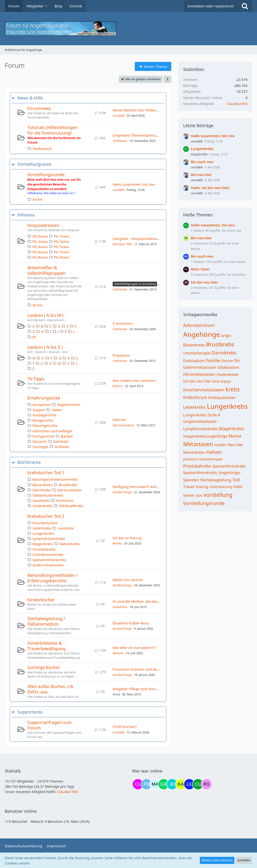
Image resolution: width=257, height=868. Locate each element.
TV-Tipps (36, 379)
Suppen (39, 410)
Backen (67, 436)
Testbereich (42, 149)
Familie (213, 360)
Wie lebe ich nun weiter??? (135, 648)
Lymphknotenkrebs (200, 429)
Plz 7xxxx (61, 252)
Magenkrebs (43, 544)
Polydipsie (121, 355)
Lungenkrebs (43, 533)
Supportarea (30, 712)
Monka (117, 543)
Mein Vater (200, 269)
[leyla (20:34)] (189, 784)
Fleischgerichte (45, 425)
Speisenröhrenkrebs (49, 560)
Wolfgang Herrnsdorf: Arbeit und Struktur (148, 487)
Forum (227, 361)
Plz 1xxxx (61, 236)
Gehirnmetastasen (200, 367)
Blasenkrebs (43, 485)
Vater (238, 487)
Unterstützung (221, 487)
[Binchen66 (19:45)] (172, 784)
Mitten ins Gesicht (128, 580)
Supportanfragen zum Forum (50, 725)
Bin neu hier (201, 175)
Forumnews (39, 108)
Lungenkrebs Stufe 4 (202, 415)
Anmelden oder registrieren (211, 6)
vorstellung (218, 495)
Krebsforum (195, 397)
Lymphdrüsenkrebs (49, 539)
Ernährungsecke (44, 398)
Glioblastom (228, 367)
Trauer (189, 487)
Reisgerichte (43, 420)
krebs (233, 389)
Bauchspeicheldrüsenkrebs (55, 479)
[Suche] (245, 6)
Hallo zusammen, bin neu (134, 184)
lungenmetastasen (200, 421)
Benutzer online (21, 811)
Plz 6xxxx (40, 252)
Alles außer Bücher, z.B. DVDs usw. (51, 689)
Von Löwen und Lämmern (134, 380)
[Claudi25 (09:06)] (138, 784)
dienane (118, 653)
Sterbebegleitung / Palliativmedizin (46, 621)
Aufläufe (62, 447)
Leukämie (66, 528)
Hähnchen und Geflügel (52, 431)
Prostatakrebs (44, 549)
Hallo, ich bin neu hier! (210, 188)
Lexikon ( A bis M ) (45, 315)
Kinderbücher (41, 600)
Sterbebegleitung (216, 480)
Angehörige (202, 334)
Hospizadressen (43, 225)
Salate (57, 410)
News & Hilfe (30, 98)
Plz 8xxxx (40, 257)
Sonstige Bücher (44, 667)
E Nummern (123, 323)
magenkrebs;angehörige (205, 436)
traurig (202, 487)
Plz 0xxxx (40, 236)
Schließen (244, 860)
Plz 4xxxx (40, 247)
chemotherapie (197, 353)
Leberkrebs (42, 528)
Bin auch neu (202, 162)
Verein (189, 495)
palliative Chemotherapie (203, 459)
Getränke (61, 441)
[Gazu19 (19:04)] (164, 784)
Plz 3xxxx (61, 241)
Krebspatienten (222, 398)
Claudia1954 (237, 104)
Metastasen (198, 444)
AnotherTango (122, 492)
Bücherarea (29, 462)
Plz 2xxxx (40, 241)
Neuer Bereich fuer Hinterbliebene (142, 110)
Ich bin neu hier (204, 282)
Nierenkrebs (70, 544)
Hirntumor (65, 500)
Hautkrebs (41, 500)
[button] (167, 79)
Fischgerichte (43, 436)
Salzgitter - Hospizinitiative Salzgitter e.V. (146, 239)
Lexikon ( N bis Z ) (45, 347)
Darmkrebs (42, 490)
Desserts (40, 441)
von (199, 495)
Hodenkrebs (43, 506)
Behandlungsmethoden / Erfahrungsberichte (53, 578)
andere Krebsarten (48, 565)
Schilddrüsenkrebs (48, 554)
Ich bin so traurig (127, 538)
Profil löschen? (125, 727)
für (237, 360)
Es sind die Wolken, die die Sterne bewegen (149, 601)
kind (216, 381)
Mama (235, 436)
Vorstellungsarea (34, 164)
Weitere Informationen (217, 860)
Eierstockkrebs (69, 490)
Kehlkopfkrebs (71, 506)
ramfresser (120, 141)
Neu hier (236, 445)
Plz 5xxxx (61, 247)
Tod (236, 480)
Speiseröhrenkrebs (229, 466)
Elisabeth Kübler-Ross (131, 623)
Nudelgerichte (44, 415)
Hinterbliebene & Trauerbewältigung (46, 646)
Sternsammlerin (123, 425)
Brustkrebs (68, 485)
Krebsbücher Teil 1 (46, 473)
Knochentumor (45, 523)
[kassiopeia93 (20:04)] (181, 784)
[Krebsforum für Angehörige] (128, 29)
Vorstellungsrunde (46, 175)
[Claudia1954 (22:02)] (198, 784)
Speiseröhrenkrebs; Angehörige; (212, 473)
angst (226, 335)
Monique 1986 (122, 244)
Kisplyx (226, 381)
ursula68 (118, 116)
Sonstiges (40, 447)
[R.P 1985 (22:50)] (207, 784)
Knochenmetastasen (204, 390)
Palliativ (214, 452)
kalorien (119, 419)
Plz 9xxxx (61, 257)
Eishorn (118, 386)
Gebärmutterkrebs (48, 495)
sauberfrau (120, 607)
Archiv (38, 199)
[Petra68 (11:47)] (146, 784)
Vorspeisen (42, 404)
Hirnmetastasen (199, 374)
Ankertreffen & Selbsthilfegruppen (47, 270)
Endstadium (194, 361)
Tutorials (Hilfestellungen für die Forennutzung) (53, 130)
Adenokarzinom (199, 325)
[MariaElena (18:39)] (155, 784)
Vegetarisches (69, 404)
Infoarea (26, 215)
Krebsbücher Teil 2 (46, 516)
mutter (220, 445)
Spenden (191, 480)
